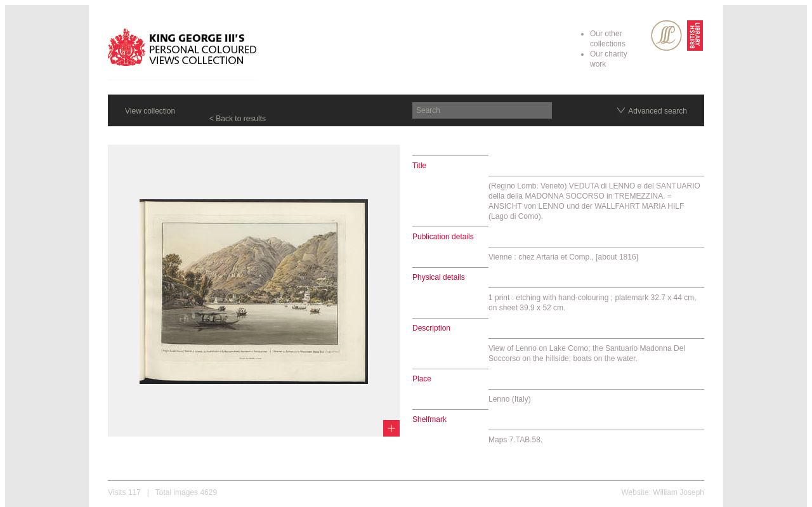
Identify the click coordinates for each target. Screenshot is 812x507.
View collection (150, 111)
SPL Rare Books (666, 36)
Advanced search (658, 111)
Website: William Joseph (663, 492)
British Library (695, 36)
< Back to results (238, 119)
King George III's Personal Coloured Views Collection (182, 49)
